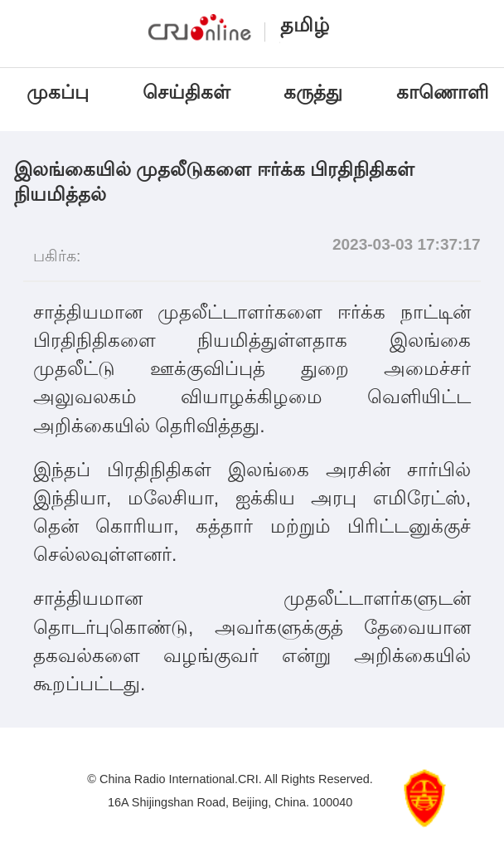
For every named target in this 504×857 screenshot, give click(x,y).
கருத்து (313, 92)
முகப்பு (58, 92)
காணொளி (445, 92)
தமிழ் (305, 24)
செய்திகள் (187, 92)
